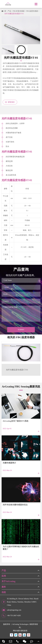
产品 (9, 11)
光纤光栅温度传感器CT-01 (17, 370)
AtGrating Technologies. (21, 624)
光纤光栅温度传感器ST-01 (14, 14)
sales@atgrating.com (11, 610)
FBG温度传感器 (32, 11)
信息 (4, 592)
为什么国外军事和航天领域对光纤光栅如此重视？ (21, 548)
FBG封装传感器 (19, 11)
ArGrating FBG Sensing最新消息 (21, 386)
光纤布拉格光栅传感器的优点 (15, 505)
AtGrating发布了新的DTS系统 (16, 421)
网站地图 (16, 631)
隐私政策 (24, 631)
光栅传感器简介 (9, 463)
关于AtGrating (8, 581)
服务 (4, 587)
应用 (4, 576)
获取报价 (10, 102)
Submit (21, 330)
